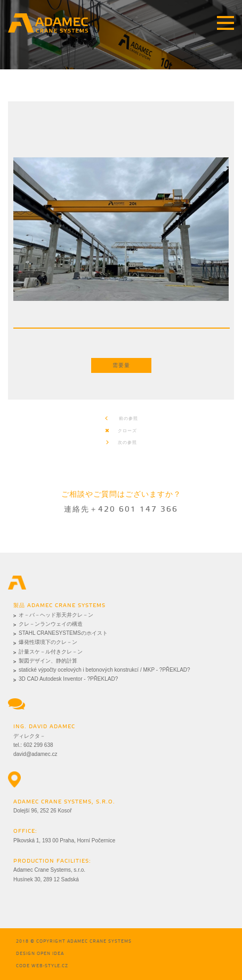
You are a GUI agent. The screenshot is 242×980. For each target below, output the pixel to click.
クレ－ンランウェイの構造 (51, 624)
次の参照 (121, 443)
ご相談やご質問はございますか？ (121, 495)
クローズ (121, 431)
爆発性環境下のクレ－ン (48, 642)
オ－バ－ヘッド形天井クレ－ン (56, 615)
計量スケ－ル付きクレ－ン (51, 652)
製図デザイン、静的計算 (48, 661)
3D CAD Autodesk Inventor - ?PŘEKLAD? (68, 679)
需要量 (121, 365)
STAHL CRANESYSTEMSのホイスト (63, 633)
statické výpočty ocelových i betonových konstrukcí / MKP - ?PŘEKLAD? (104, 670)
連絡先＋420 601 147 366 (121, 510)
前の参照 (121, 419)
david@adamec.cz (35, 754)
